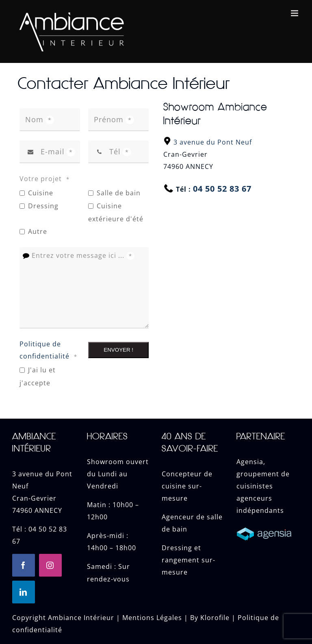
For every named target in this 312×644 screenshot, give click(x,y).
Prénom (114, 119)
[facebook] (24, 565)
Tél (120, 151)
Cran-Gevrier (34, 498)
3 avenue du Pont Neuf (213, 142)
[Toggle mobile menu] (295, 13)
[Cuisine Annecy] (268, 526)
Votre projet (46, 179)
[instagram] (50, 565)
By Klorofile (210, 618)
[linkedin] (24, 592)
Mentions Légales (152, 618)
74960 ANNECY (37, 510)
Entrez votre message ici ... (83, 255)
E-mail (58, 151)
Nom (40, 119)
